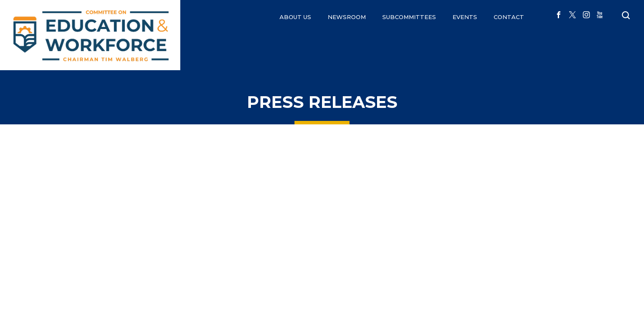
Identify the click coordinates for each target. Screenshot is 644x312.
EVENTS (465, 17)
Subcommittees (409, 17)
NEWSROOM (347, 17)
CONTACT (509, 17)
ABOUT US (295, 17)
